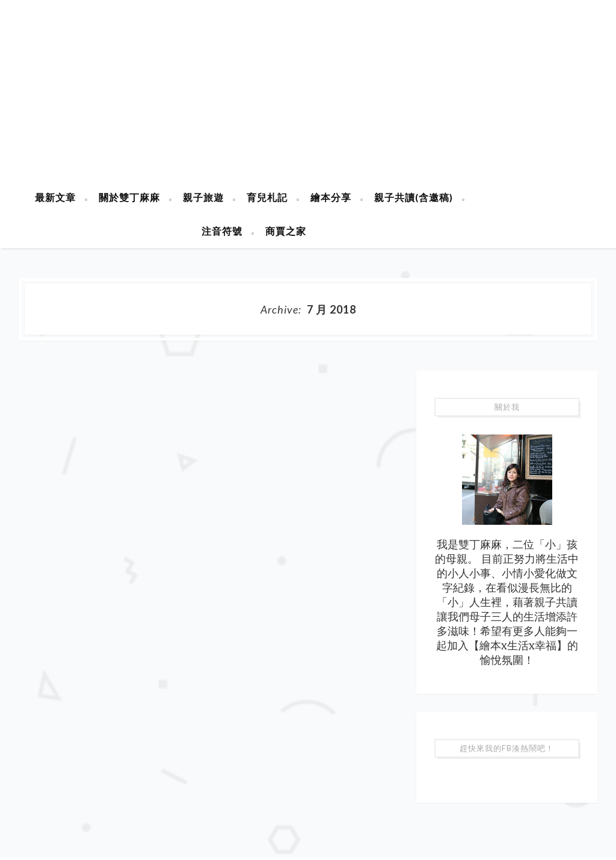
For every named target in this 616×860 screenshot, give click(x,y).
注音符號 (222, 231)
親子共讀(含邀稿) (414, 197)
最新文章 (55, 197)
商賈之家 (286, 231)
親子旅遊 (203, 197)
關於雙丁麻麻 (129, 197)
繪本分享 (331, 197)
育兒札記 (267, 197)
